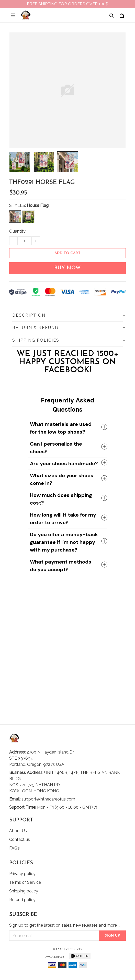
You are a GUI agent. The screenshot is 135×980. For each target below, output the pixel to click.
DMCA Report (55, 957)
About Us (18, 831)
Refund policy (22, 900)
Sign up (112, 936)
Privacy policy (22, 874)
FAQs (14, 848)
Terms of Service (25, 882)
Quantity (17, 231)
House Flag (38, 205)
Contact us (20, 839)
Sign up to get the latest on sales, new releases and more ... (65, 925)
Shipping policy (24, 891)
